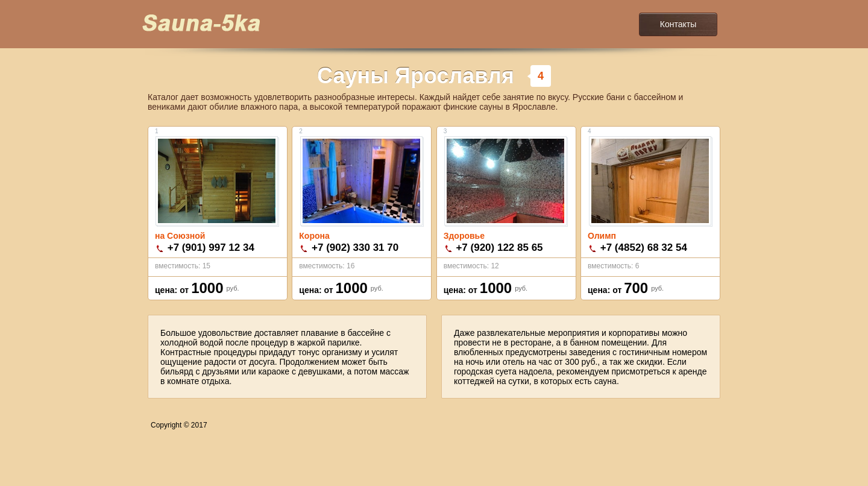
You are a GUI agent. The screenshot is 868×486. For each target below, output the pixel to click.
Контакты (678, 24)
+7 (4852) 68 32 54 (644, 248)
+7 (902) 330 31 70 (355, 248)
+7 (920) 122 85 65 (499, 248)
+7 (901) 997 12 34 (211, 248)
